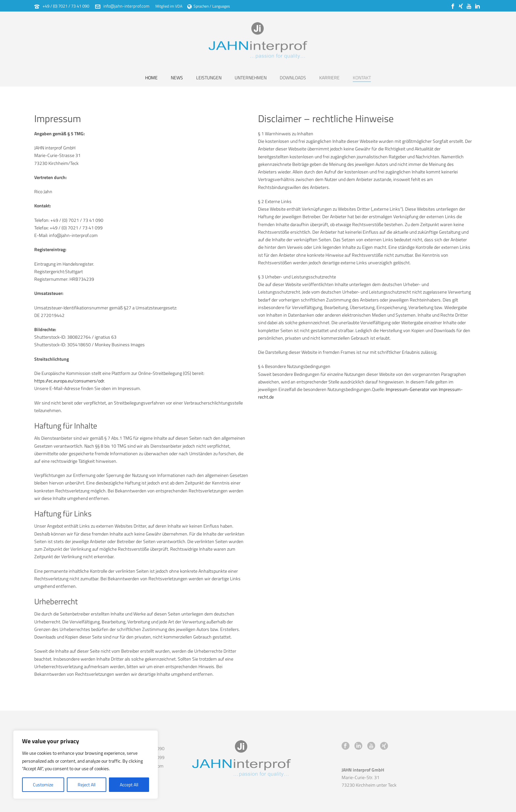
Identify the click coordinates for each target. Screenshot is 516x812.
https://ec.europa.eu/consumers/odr (69, 381)
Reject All (87, 785)
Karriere (329, 78)
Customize (43, 785)
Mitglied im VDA (169, 6)
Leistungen (209, 78)
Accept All (129, 785)
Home (151, 78)
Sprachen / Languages (209, 6)
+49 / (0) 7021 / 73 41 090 (66, 6)
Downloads (293, 78)
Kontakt (362, 78)
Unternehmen (251, 78)
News (177, 78)
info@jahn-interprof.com (126, 6)
